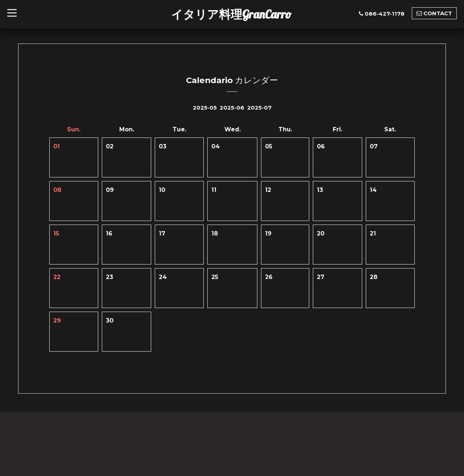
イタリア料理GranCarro (231, 14)
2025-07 (259, 108)
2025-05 (205, 108)
